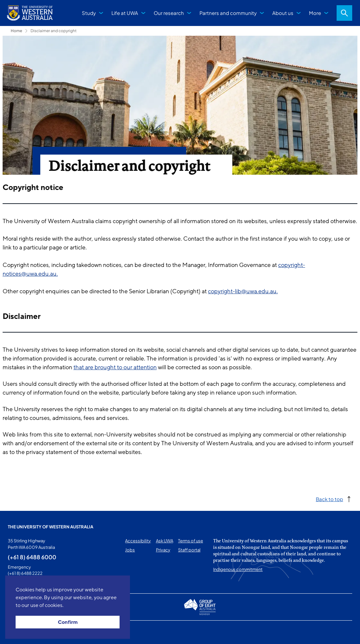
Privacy (163, 550)
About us (283, 13)
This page (17, 632)
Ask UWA (165, 541)
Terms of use (191, 541)
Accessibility (138, 541)
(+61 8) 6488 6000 (32, 557)
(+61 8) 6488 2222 (25, 573)
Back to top (329, 499)
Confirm (68, 622)
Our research (169, 13)
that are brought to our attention (115, 367)
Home (16, 31)
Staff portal (189, 550)
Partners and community (228, 13)
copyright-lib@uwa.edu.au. (243, 291)
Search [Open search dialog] (344, 13)
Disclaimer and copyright (54, 31)
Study (89, 13)
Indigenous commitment (238, 569)
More (315, 13)
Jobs (130, 550)
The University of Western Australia (51, 527)
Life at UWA (125, 13)
